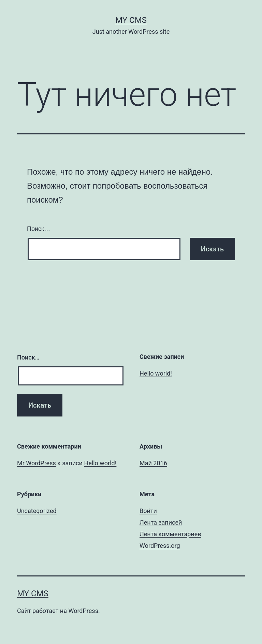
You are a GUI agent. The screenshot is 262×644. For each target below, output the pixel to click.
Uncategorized (37, 511)
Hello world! (156, 373)
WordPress (83, 611)
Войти (148, 511)
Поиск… (39, 229)
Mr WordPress (37, 463)
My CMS (131, 20)
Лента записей (161, 522)
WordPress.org (160, 546)
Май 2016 (153, 463)
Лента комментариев (170, 534)
